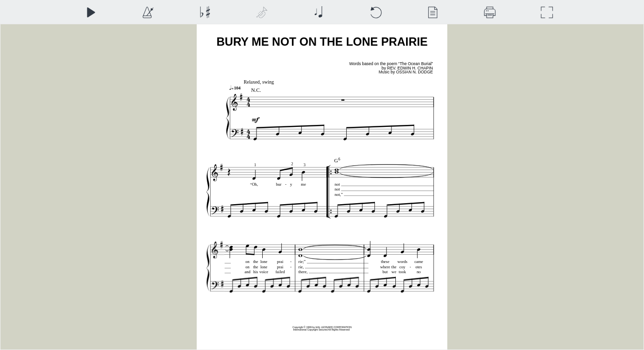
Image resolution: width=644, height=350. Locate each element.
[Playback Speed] (147, 12)
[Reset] (376, 12)
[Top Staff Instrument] (262, 12)
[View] (432, 12)
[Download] (490, 12)
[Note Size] (318, 12)
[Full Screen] (547, 12)
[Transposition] (205, 12)
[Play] (91, 12)
